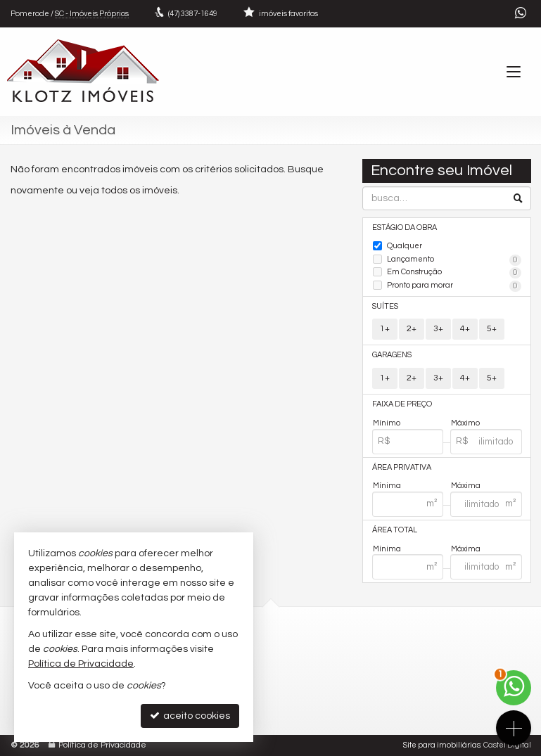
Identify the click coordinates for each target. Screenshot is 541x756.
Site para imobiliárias (442, 745)
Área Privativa (402, 467)
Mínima (387, 486)
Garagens (392, 355)
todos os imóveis (139, 191)
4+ (465, 329)
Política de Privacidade (102, 745)
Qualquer (405, 246)
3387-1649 (193, 14)
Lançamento (454, 260)
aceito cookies (190, 716)
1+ (385, 329)
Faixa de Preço (402, 404)
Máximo (465, 423)
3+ (438, 329)
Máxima (466, 486)
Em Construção (454, 273)
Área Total (395, 530)
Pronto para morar (454, 286)
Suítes (385, 306)
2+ (412, 329)
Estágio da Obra (405, 228)
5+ (492, 329)
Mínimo (387, 423)
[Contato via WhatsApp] (514, 688)
